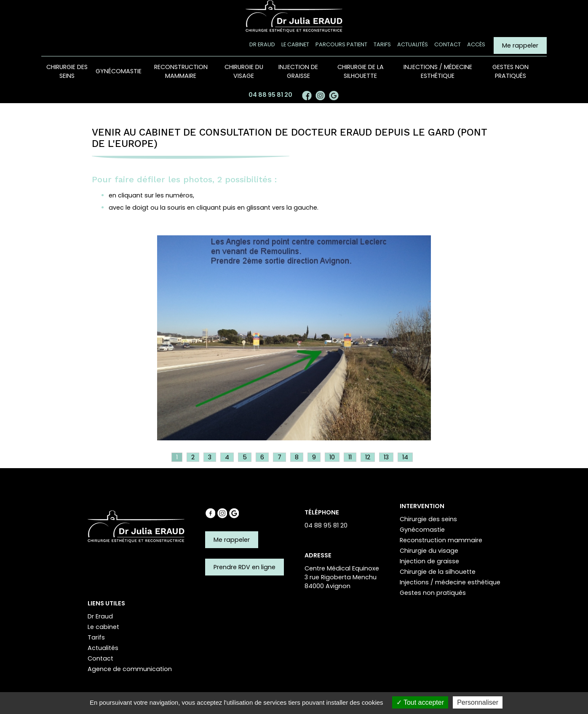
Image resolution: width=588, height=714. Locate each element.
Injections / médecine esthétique (438, 71)
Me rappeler (520, 45)
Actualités (413, 44)
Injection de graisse (298, 71)
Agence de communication (130, 669)
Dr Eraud (262, 44)
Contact (448, 44)
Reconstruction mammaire (181, 71)
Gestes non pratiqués (510, 71)
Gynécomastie (119, 71)
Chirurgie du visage (244, 71)
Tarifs (382, 44)
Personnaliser (478, 702)
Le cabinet (295, 44)
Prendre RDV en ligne (245, 567)
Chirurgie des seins (67, 71)
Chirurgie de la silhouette (361, 71)
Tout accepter (420, 702)
